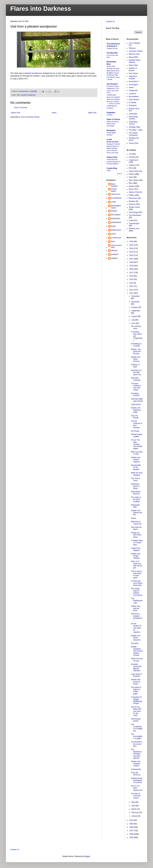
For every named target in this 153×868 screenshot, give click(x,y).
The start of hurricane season (136, 796)
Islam (131, 177)
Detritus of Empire (133, 69)
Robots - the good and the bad (136, 351)
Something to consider (136, 345)
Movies (132, 186)
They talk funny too (136, 774)
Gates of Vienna (113, 119)
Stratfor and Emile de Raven (136, 682)
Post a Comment (21, 108)
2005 (132, 837)
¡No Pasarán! (112, 84)
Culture (132, 165)
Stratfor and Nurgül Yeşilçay (136, 556)
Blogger (87, 856)
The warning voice (136, 327)
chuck (113, 234)
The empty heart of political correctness (137, 592)
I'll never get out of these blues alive (137, 583)
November (135, 302)
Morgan (114, 211)
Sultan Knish (112, 157)
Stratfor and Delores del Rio (137, 513)
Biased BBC (134, 57)
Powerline (133, 105)
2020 (132, 262)
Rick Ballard (116, 215)
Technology (133, 212)
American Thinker (136, 51)
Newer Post (16, 113)
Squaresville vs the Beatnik (136, 467)
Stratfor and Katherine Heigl (136, 410)
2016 (132, 276)
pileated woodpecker (28, 95)
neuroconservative (116, 246)
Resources (133, 198)
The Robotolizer (135, 215)
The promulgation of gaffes (137, 736)
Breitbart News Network (135, 61)
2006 (132, 834)
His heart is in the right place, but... (137, 372)
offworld (114, 250)
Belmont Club (134, 54)
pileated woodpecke (33, 73)
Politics (132, 195)
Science (132, 204)
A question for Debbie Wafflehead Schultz (136, 700)
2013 (132, 286)
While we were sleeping (137, 474)
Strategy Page (134, 127)
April (133, 806)
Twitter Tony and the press (136, 608)
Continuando (136, 769)
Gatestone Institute (133, 77)
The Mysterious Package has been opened (136, 754)
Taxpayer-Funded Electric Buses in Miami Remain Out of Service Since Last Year (113, 148)
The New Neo (112, 53)
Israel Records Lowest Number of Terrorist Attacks (113, 162)
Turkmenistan (134, 224)
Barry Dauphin (114, 185)
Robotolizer (116, 219)
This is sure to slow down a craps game (136, 574)
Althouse (132, 48)
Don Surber (133, 73)
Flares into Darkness (41, 9)
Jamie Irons (116, 194)
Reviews (132, 201)
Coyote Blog (112, 168)
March (134, 809)
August (134, 316)
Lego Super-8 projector (136, 675)
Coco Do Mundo (135, 417)
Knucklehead (116, 198)
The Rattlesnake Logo (137, 601)
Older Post (92, 113)
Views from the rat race (137, 660)
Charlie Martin (114, 190)
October (135, 307)
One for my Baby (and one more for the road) (136, 711)
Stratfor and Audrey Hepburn (136, 460)
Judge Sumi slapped (136, 549)
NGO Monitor (134, 100)
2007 (132, 831)
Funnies (110, 115)
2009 (132, 824)
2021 (132, 259)
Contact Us (110, 22)
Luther (114, 202)
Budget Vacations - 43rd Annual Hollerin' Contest (137, 651)
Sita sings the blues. (136, 528)
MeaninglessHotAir (116, 207)
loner (113, 241)
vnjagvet (114, 258)
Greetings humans (135, 394)
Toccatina (135, 643)
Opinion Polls (134, 192)
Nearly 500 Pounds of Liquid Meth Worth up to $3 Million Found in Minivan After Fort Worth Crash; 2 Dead (113, 73)
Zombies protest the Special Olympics (136, 667)
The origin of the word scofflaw (136, 499)
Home (54, 113)
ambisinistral (116, 222)
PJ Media (133, 103)
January (135, 816)
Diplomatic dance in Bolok (135, 486)
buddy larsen (116, 230)
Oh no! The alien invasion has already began (137, 444)
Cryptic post (134, 160)
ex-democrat (116, 238)
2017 (132, 273)
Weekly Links (134, 229)
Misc (19, 95)
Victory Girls (134, 143)
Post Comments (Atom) (30, 117)
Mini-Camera (134, 180)
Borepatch (111, 130)
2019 (132, 266)
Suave (133, 518)
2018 (132, 269)
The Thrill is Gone (135, 479)
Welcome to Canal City (136, 523)
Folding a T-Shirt (136, 366)
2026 (132, 241)
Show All (120, 174)
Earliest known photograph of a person (137, 780)
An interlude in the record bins (137, 744)
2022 (132, 255)
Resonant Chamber (136, 379)
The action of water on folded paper (136, 691)
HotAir (131, 88)
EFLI (131, 168)
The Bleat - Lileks (136, 130)
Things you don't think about (136, 535)
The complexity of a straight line (137, 728)
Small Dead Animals (133, 118)
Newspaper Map (135, 506)
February (135, 812)
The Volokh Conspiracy (133, 134)
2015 (132, 279)
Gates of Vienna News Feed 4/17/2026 (113, 124)
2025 (132, 245)
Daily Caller (133, 65)
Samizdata (133, 114)
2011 (132, 293)
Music (131, 189)
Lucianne (132, 94)
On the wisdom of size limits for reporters (136, 628)
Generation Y (134, 81)
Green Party (134, 171)
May (133, 802)
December (135, 296)
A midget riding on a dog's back (137, 543)
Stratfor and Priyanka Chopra (136, 764)
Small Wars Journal (133, 123)
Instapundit (133, 90)
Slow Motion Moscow (136, 493)
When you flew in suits (137, 453)
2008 (132, 827)
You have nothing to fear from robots (136, 387)
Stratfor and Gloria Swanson (136, 638)
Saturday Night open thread (137, 400)
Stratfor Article (134, 207)
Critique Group (112, 48)
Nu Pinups (135, 431)
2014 (132, 283)
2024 (132, 248)
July (133, 320)
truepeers (115, 254)
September (136, 311)
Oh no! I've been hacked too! (137, 788)
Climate (132, 157)
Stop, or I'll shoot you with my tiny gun (137, 565)
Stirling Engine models (137, 435)
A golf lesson (136, 404)
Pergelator (111, 113)
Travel (131, 220)
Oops (109, 170)
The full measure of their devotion (136, 424)
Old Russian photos (136, 720)
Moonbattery (134, 97)
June (134, 323)
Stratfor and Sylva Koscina (136, 359)
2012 (132, 290)
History (132, 174)
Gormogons (134, 85)
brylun (113, 226)
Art (130, 154)
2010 (132, 820)
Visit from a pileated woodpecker (137, 617)
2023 (132, 252)
